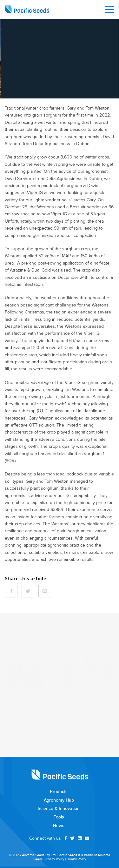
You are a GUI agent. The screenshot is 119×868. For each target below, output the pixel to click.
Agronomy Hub (59, 800)
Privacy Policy (54, 859)
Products (59, 792)
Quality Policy (76, 859)
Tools (59, 817)
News (59, 826)
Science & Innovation (59, 809)
